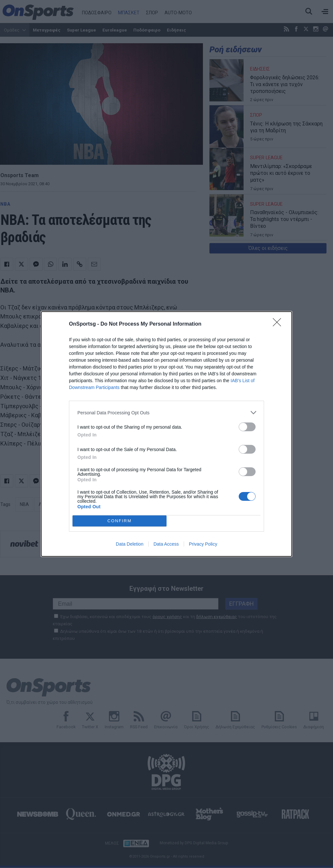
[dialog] (166, 434)
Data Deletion (130, 544)
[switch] (247, 427)
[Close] (279, 324)
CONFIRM (120, 521)
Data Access (166, 544)
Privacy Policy (203, 544)
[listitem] (166, 413)
